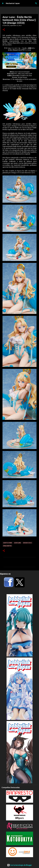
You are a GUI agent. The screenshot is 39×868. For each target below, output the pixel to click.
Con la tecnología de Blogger (19, 865)
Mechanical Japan (13, 3)
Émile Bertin (7, 546)
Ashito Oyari (8, 543)
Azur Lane (18, 543)
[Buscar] (36, 3)
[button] (4, 30)
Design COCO (27, 543)
